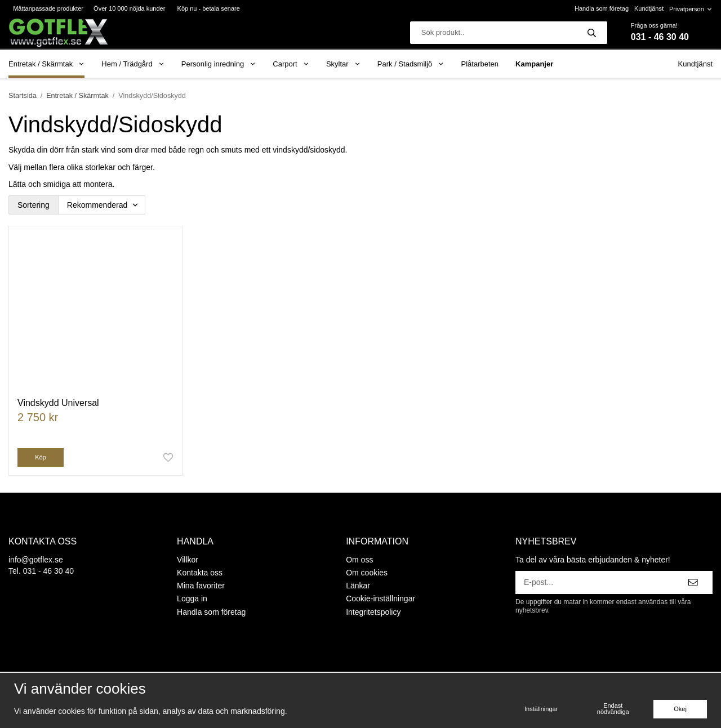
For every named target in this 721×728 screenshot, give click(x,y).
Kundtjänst (649, 8)
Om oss (359, 560)
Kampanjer (534, 64)
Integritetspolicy (373, 612)
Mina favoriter (201, 586)
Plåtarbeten (480, 64)
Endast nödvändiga (613, 709)
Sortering (34, 205)
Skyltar (343, 64)
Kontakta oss (200, 573)
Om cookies (367, 573)
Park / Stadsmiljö (411, 64)
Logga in (192, 599)
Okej (680, 709)
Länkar (358, 586)
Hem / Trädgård (133, 64)
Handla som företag (602, 8)
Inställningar (541, 709)
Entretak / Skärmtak (46, 64)
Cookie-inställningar (380, 599)
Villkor (188, 560)
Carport (291, 64)
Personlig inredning (219, 64)
